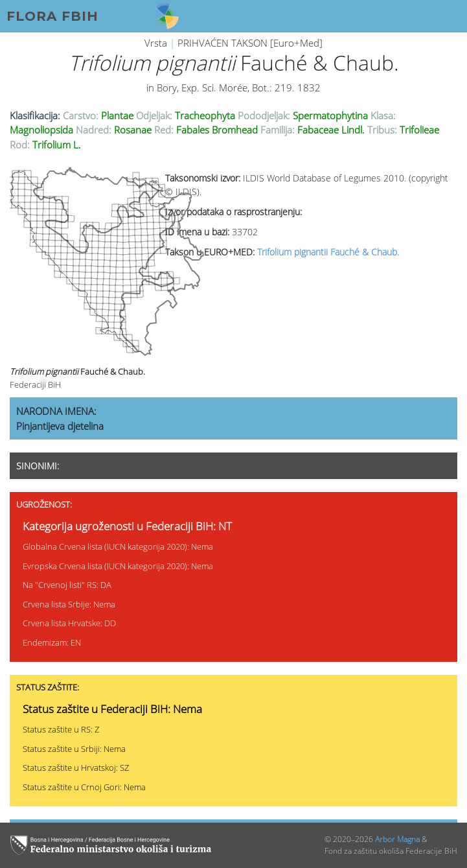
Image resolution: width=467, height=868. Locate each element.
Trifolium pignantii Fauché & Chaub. (328, 252)
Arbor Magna (397, 839)
